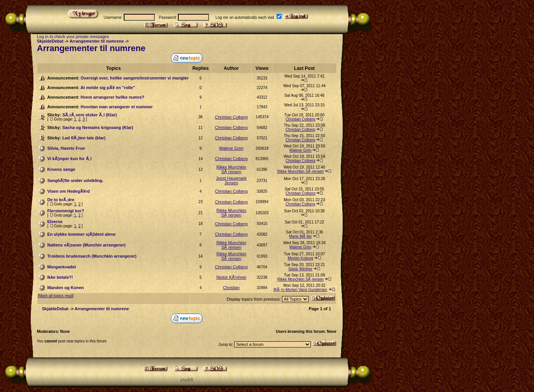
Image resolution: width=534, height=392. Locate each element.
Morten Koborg (300, 258)
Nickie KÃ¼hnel (231, 277)
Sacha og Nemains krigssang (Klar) (98, 127)
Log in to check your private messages (73, 36)
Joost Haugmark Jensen (231, 180)
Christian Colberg (231, 117)
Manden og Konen (66, 288)
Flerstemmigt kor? (66, 211)
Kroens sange (61, 169)
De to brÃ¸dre (61, 200)
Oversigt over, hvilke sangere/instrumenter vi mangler (135, 78)
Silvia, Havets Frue (66, 148)
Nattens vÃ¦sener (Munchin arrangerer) (86, 245)
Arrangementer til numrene (97, 41)
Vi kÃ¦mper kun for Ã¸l (69, 159)
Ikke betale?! (60, 277)
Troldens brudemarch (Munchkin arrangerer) (92, 256)
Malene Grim (231, 148)
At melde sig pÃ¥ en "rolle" (108, 88)
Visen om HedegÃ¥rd (68, 191)
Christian (231, 288)
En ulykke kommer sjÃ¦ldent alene (81, 234)
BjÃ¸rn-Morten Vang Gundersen (300, 290)
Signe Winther (301, 269)
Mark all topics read (56, 296)
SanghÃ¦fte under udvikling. (75, 180)
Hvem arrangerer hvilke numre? (113, 97)
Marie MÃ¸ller (300, 236)
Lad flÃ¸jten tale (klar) (84, 138)
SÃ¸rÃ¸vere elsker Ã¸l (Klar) (90, 115)
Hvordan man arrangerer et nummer (117, 107)
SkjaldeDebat (50, 41)
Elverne (55, 222)
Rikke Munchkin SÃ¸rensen (231, 169)
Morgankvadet (62, 267)
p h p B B (187, 380)
